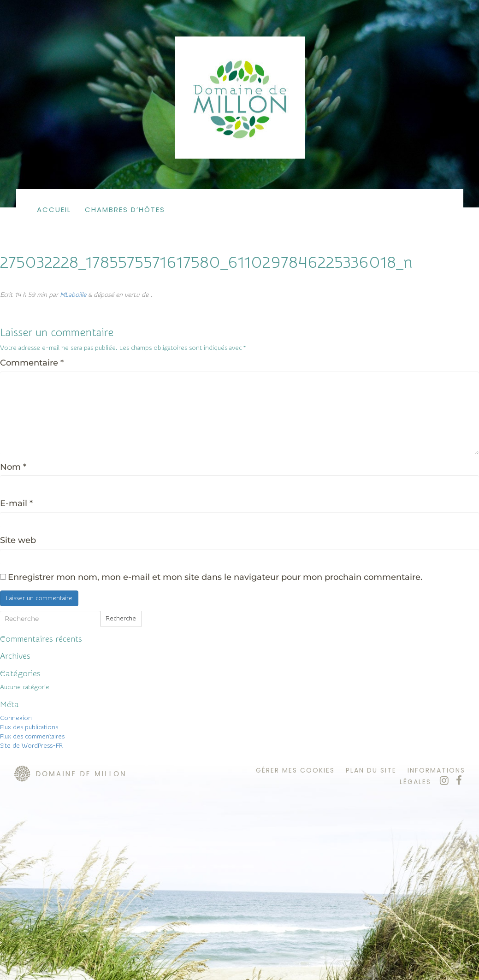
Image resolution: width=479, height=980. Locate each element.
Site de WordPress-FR (31, 746)
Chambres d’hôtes (125, 210)
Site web (18, 540)
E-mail (16, 503)
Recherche (121, 619)
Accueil (54, 210)
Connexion (16, 718)
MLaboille (73, 295)
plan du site (371, 770)
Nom (13, 467)
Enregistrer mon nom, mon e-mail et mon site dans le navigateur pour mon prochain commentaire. (215, 577)
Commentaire (32, 363)
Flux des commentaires (32, 737)
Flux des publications (29, 727)
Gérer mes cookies (295, 770)
